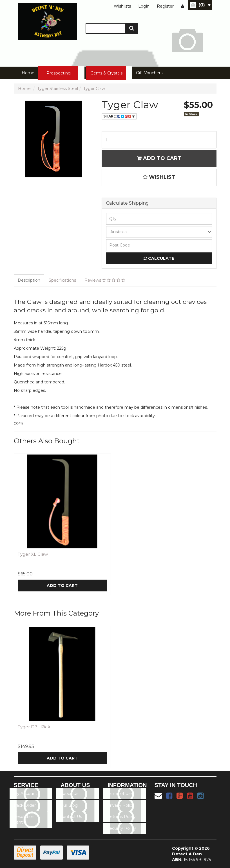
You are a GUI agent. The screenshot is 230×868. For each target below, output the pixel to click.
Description (29, 280)
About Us (69, 794)
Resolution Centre (24, 819)
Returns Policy (121, 817)
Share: (119, 116)
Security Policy (121, 828)
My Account (25, 794)
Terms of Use (120, 794)
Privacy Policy (121, 805)
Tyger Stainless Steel (58, 89)
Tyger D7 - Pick (34, 727)
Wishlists (122, 6)
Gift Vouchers (149, 73)
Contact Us (71, 817)
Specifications (62, 280)
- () (203, 5)
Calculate (159, 258)
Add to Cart (159, 158)
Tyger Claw (94, 89)
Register (165, 6)
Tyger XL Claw (33, 554)
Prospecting (59, 73)
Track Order (24, 805)
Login (144, 6)
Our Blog (69, 805)
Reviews (105, 280)
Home (28, 73)
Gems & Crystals (106, 73)
